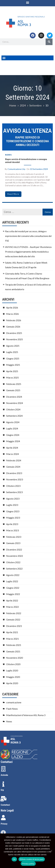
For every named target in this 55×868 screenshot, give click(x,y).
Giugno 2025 (13, 358)
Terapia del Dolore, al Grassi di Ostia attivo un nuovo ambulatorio (28, 287)
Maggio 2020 (13, 677)
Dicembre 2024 (14, 397)
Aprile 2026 (12, 308)
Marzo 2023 (12, 530)
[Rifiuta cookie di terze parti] (51, 851)
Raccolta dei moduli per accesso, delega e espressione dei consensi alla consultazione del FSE (28, 236)
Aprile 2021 (12, 632)
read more (13, 194)
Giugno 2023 (13, 511)
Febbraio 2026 (14, 320)
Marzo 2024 (12, 454)
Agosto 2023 (13, 499)
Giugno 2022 (13, 588)
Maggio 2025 (13, 365)
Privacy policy (28, 864)
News (8, 155)
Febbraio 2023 (14, 537)
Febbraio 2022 (14, 613)
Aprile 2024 (12, 448)
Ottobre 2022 (13, 562)
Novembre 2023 (15, 479)
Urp (2, 790)
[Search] (49, 42)
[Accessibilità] (3, 833)
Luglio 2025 (12, 352)
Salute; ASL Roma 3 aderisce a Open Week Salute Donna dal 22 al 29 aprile (26, 265)
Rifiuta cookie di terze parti (32, 859)
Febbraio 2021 (14, 645)
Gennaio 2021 (13, 651)
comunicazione (14, 702)
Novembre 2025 (15, 339)
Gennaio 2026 (13, 327)
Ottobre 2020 (13, 664)
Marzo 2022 (12, 607)
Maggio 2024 (13, 441)
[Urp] (3, 784)
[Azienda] (3, 769)
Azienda (4, 775)
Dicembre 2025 (14, 333)
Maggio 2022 (13, 594)
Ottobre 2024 (13, 409)
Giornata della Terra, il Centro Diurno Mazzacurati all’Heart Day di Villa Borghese (27, 276)
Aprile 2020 (12, 683)
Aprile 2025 (12, 371)
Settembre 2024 (14, 416)
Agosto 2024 (13, 422)
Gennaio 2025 (13, 390)
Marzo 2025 (12, 377)
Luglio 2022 (12, 581)
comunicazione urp (16, 169)
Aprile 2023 (12, 524)
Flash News (12, 709)
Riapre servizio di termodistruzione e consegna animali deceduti (26, 161)
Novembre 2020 (15, 658)
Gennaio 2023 (13, 543)
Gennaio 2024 (13, 467)
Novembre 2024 (15, 403)
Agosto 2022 (13, 575)
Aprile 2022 (12, 600)
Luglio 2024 (12, 428)
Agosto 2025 (13, 346)
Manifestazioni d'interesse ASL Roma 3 (26, 715)
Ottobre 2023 (13, 486)
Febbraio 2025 (14, 384)
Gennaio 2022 (13, 619)
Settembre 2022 (14, 569)
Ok (14, 859)
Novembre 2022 (15, 556)
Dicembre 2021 (14, 626)
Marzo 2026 (12, 314)
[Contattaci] (3, 799)
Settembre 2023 (14, 492)
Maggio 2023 (13, 518)
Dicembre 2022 (14, 550)
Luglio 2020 (12, 670)
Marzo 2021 (12, 639)
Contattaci (5, 805)
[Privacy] (3, 818)
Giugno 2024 (13, 435)
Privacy (4, 824)
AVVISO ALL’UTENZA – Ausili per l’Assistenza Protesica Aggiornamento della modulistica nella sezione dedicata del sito (28, 252)
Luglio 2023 (12, 505)
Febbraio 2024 (14, 460)
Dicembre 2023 (14, 473)
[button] (27, 2)
